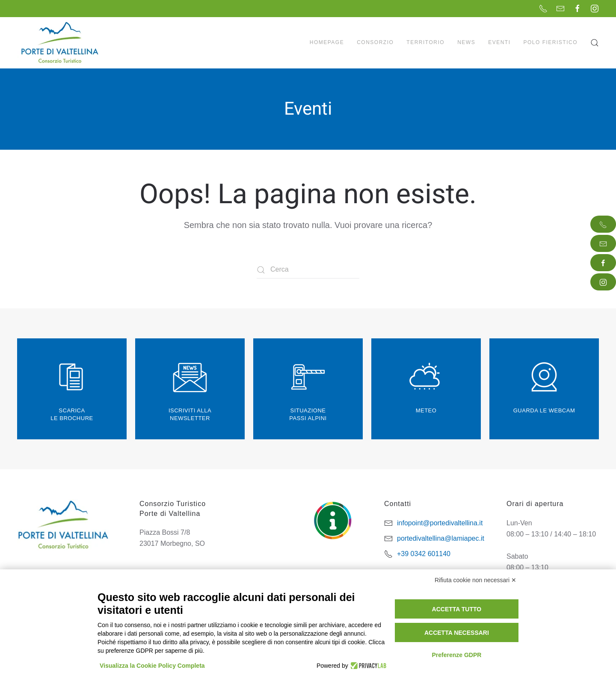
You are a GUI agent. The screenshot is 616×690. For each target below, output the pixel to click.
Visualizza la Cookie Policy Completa (152, 666)
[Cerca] (308, 270)
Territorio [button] (425, 42)
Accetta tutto (457, 609)
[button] (595, 43)
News (466, 42)
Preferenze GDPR (456, 655)
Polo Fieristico (550, 42)
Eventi (499, 42)
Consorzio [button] (375, 42)
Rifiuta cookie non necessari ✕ (475, 580)
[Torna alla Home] (61, 43)
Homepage (327, 42)
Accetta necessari (457, 633)
